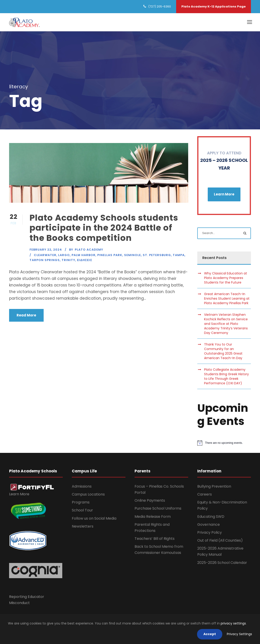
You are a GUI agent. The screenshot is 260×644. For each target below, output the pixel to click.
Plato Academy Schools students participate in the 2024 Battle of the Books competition (104, 229)
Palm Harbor (84, 256)
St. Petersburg (157, 256)
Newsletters (83, 527)
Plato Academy (89, 251)
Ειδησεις (85, 261)
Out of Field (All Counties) (220, 542)
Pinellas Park (110, 256)
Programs (81, 504)
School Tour (82, 512)
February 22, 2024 (46, 251)
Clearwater (45, 256)
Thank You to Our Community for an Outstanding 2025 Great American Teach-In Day (223, 353)
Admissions (82, 487)
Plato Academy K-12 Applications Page (214, 6)
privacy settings (233, 623)
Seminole (132, 256)
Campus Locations (88, 496)
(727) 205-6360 (160, 6)
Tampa (179, 256)
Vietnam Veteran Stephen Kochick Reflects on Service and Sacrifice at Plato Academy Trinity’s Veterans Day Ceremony (226, 325)
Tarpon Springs (45, 261)
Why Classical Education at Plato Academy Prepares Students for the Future (226, 279)
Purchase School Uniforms (158, 510)
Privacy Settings (239, 634)
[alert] (224, 444)
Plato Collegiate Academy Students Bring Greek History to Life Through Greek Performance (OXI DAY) (226, 378)
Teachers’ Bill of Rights (155, 540)
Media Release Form (153, 518)
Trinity (68, 261)
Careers (205, 496)
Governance (209, 526)
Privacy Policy (210, 534)
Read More (26, 317)
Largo (64, 256)
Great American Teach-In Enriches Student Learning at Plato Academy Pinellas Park (227, 300)
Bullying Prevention (214, 487)
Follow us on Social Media (94, 519)
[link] (32, 488)
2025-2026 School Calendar (222, 564)
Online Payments (150, 502)
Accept (210, 634)
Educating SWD (211, 518)
